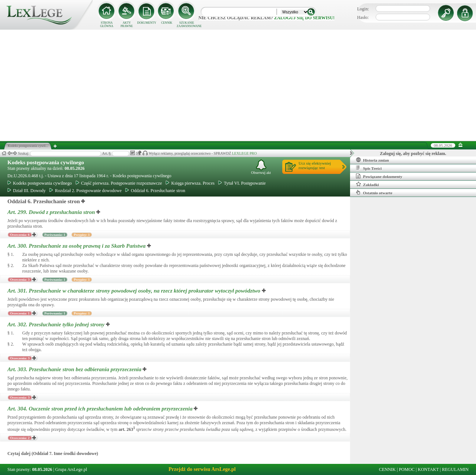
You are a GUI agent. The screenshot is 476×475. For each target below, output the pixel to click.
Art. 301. (135, 291)
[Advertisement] (238, 85)
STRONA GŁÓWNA (107, 24)
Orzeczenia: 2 (20, 438)
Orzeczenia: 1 (20, 313)
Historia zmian (372, 160)
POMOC (407, 469)
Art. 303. (75, 369)
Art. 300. (77, 246)
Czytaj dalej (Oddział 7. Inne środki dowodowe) (53, 453)
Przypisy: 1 (82, 235)
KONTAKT (428, 469)
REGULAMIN (455, 469)
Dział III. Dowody (26, 191)
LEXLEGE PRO (244, 153)
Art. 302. (57, 324)
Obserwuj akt (261, 167)
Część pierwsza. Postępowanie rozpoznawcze (119, 183)
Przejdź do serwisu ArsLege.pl (202, 469)
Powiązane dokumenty (379, 176)
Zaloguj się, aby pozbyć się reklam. (413, 154)
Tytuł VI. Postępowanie (242, 183)
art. (127, 429)
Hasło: (363, 17)
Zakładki (367, 184)
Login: (363, 9)
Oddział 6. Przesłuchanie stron (155, 191)
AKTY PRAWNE (127, 24)
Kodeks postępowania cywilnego (46, 162)
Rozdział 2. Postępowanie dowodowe (85, 191)
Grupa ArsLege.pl (71, 469)
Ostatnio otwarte (374, 192)
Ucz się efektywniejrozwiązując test (315, 165)
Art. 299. (52, 212)
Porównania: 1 (55, 235)
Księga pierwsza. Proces (190, 183)
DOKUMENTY (147, 23)
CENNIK (167, 23)
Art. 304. (101, 409)
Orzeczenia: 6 (20, 235)
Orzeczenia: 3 (20, 280)
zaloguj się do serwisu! (304, 18)
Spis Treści (369, 168)
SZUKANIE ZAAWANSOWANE (187, 24)
